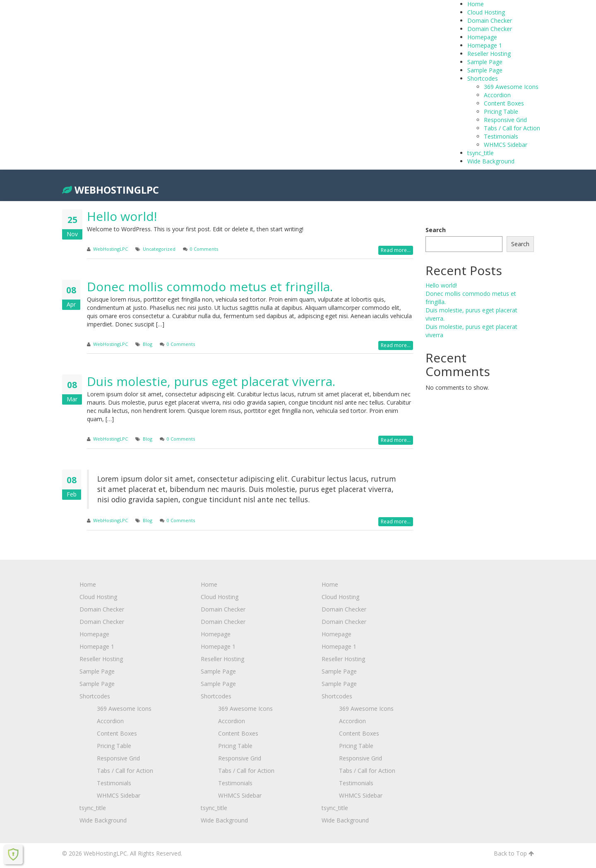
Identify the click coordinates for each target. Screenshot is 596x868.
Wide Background (491, 161)
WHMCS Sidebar (506, 145)
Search (436, 230)
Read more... (396, 250)
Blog (148, 344)
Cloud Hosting (486, 12)
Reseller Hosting (489, 54)
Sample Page (485, 62)
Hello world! (122, 216)
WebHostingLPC (111, 190)
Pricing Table (501, 111)
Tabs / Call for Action (512, 128)
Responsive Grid (505, 120)
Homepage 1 (485, 45)
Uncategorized (159, 249)
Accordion (497, 95)
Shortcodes (483, 78)
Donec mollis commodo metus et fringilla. (210, 287)
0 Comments (204, 249)
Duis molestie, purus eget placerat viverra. (211, 381)
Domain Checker (490, 20)
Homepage (482, 37)
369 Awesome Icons (511, 87)
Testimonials (501, 136)
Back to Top (514, 853)
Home (476, 4)
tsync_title (481, 153)
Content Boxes (504, 103)
